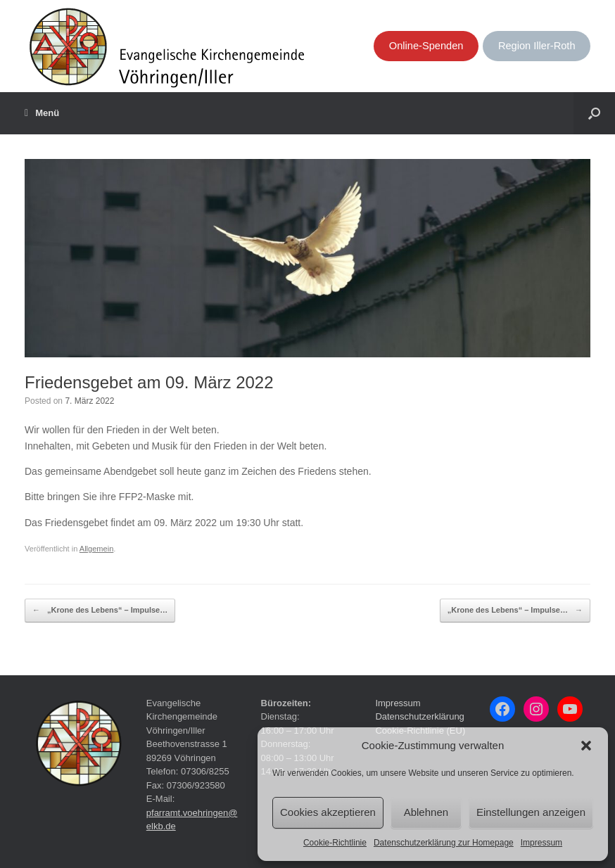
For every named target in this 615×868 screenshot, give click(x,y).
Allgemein (97, 549)
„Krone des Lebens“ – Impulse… (100, 611)
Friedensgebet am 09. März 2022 (149, 382)
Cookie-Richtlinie (335, 843)
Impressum (541, 843)
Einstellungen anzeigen (531, 812)
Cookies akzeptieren (328, 812)
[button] (586, 746)
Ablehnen (426, 812)
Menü (42, 113)
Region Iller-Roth (537, 46)
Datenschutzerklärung (419, 716)
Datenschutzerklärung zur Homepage (444, 843)
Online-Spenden (426, 46)
